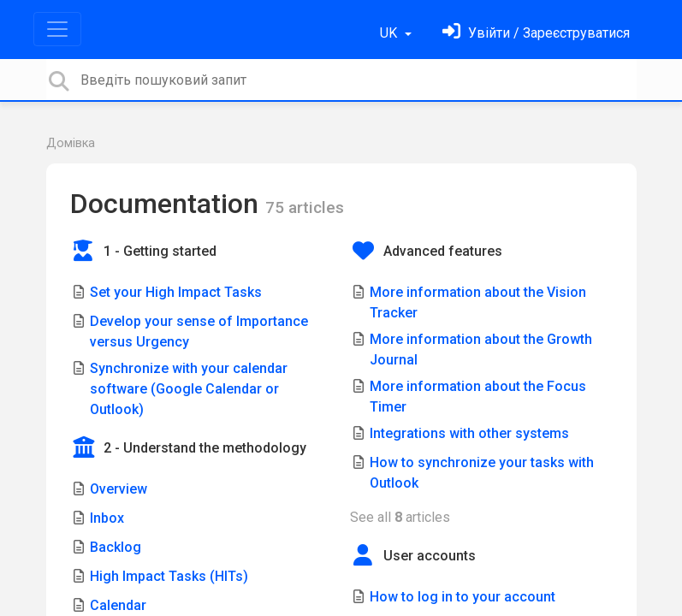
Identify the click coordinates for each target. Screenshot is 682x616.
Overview (119, 489)
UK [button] (390, 33)
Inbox (107, 518)
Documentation (168, 204)
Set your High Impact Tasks (176, 292)
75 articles (305, 207)
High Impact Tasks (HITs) (169, 576)
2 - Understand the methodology (205, 448)
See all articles (400, 517)
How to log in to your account (463, 597)
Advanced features (443, 251)
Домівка (71, 143)
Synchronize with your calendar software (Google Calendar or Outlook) (189, 389)
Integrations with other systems (469, 433)
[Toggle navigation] (57, 29)
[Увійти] (536, 33)
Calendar (118, 605)
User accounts (430, 556)
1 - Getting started (160, 251)
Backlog (116, 547)
